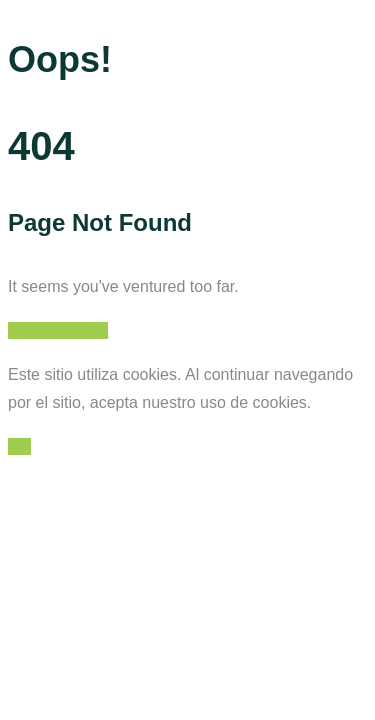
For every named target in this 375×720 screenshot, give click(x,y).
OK (19, 446)
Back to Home (58, 330)
